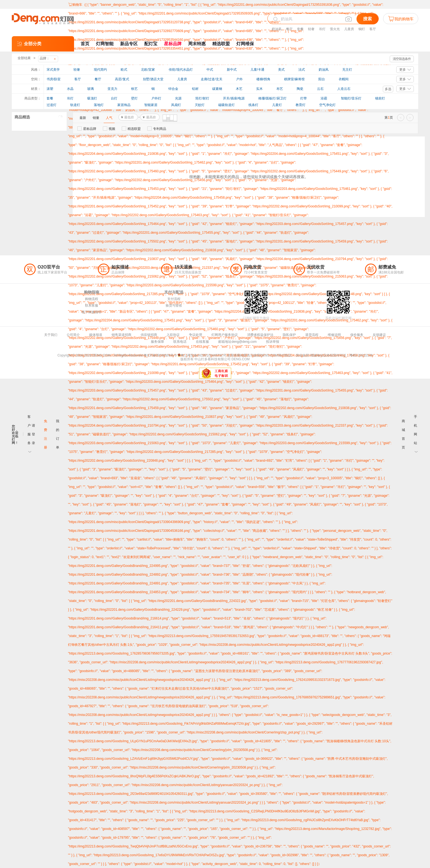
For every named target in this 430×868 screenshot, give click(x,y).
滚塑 (50, 89)
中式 (210, 70)
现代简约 (100, 70)
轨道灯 (75, 105)
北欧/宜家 (148, 70)
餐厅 (289, 29)
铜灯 (362, 29)
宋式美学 (53, 70)
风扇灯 (176, 105)
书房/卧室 (54, 79)
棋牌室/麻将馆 (294, 79)
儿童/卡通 (257, 70)
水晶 (70, 89)
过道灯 (52, 105)
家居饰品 (124, 105)
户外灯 (156, 98)
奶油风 (277, 29)
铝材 (195, 89)
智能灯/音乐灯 (351, 98)
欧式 (124, 70)
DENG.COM (241, 359)
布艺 (280, 89)
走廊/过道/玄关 (212, 79)
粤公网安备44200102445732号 (202, 355)
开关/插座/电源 (234, 98)
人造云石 (344, 89)
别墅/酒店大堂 (153, 79)
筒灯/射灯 (202, 98)
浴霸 (324, 98)
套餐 (300, 29)
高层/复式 (122, 79)
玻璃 (90, 89)
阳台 (322, 79)
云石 (320, 89)
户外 (239, 79)
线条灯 (253, 105)
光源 (178, 98)
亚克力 (112, 89)
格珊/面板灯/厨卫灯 (272, 98)
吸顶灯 (92, 98)
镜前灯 (380, 98)
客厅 (373, 29)
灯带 (304, 98)
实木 (259, 89)
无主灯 (347, 70)
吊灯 (322, 29)
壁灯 (134, 98)
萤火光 (335, 29)
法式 (302, 70)
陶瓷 (300, 89)
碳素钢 (217, 89)
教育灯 (301, 105)
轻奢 (311, 29)
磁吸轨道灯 (227, 105)
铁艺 (134, 89)
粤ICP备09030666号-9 (160, 355)
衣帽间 (344, 79)
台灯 (114, 98)
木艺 (239, 89)
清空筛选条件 (402, 59)
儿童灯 (277, 105)
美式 (281, 70)
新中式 (232, 70)
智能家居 (151, 105)
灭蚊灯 (200, 105)
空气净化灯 (327, 105)
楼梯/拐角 (263, 79)
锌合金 (173, 89)
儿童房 (349, 29)
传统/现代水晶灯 (181, 70)
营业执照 (302, 355)
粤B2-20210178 (361, 355)
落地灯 (99, 105)
